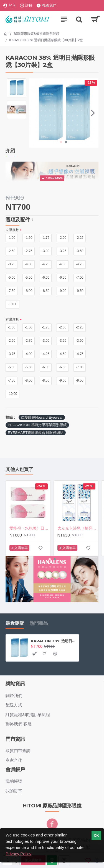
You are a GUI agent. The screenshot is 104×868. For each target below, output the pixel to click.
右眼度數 (12, 320)
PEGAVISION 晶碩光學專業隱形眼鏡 (37, 425)
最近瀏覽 (15, 623)
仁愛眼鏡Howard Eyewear (42, 417)
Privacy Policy (18, 854)
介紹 (10, 151)
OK (97, 836)
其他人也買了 (19, 469)
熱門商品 (39, 623)
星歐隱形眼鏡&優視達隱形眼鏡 (37, 34)
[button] (93, 113)
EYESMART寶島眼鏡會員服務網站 (36, 433)
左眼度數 (12, 230)
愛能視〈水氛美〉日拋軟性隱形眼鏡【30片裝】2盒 (29, 528)
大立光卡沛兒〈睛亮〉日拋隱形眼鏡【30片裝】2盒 (77, 528)
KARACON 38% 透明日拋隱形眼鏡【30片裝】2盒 (54, 641)
